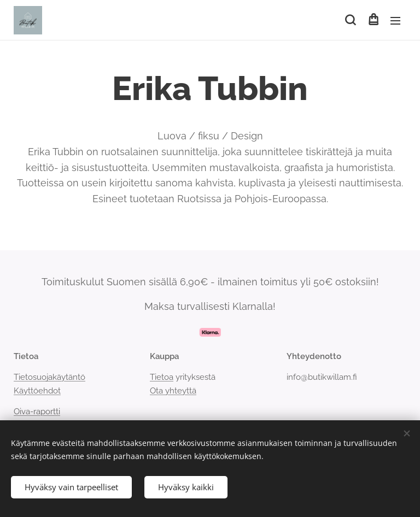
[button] (350, 20)
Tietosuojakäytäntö (49, 377)
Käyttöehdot (37, 391)
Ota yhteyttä (173, 391)
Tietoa (162, 377)
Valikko (395, 21)
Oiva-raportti (37, 412)
